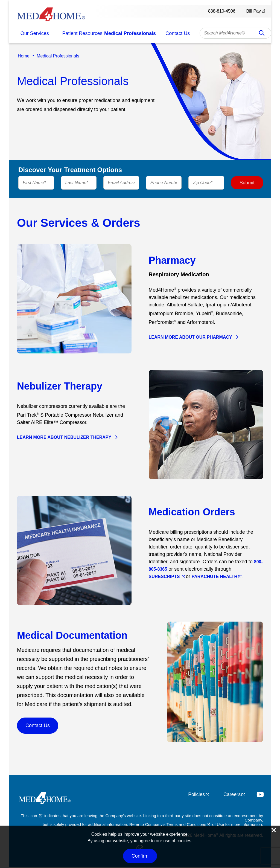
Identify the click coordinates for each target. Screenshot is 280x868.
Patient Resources (82, 33)
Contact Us (178, 33)
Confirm (140, 856)
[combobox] (235, 33)
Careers (232, 795)
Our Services (35, 33)
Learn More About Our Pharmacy (190, 338)
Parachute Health (215, 577)
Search (262, 35)
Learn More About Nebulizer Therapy (64, 438)
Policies (196, 795)
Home (23, 56)
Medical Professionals (130, 33)
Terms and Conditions (186, 825)
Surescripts (165, 577)
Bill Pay (254, 11)
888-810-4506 (222, 11)
